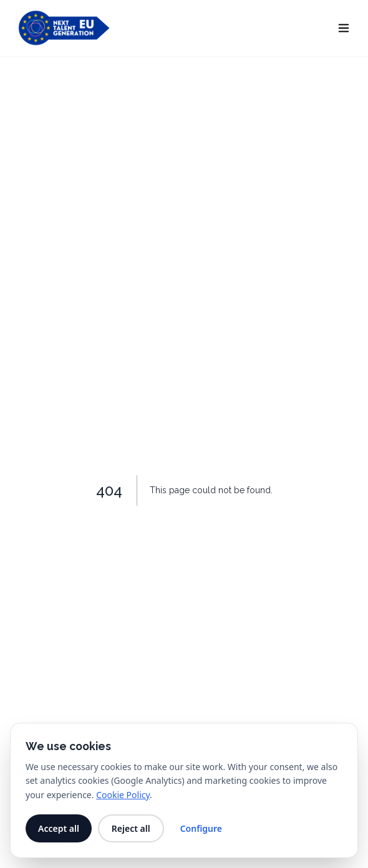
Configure (201, 828)
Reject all (131, 828)
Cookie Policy (123, 795)
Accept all (59, 828)
